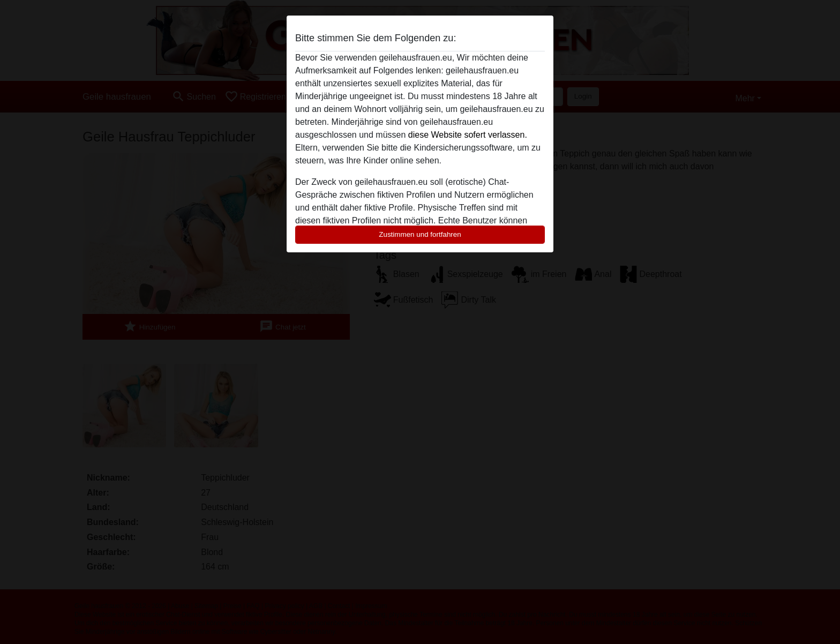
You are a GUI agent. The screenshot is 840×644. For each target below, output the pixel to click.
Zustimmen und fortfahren (420, 234)
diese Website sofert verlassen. (468, 135)
